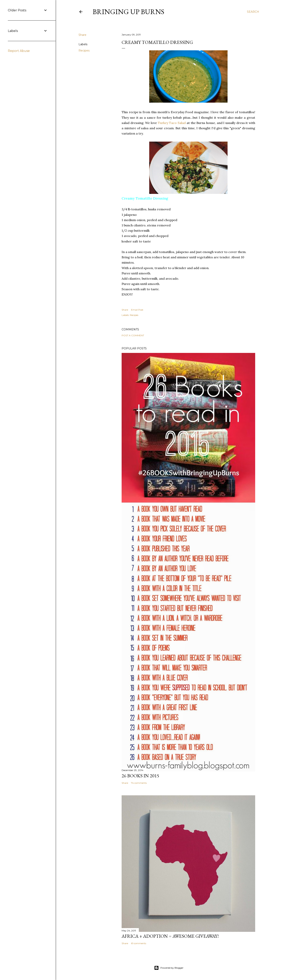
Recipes (84, 51)
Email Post (137, 310)
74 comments (139, 783)
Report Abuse (19, 51)
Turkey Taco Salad (172, 123)
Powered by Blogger (169, 968)
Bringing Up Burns (128, 12)
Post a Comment (133, 335)
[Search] (253, 12)
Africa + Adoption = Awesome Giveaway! (170, 936)
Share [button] (82, 35)
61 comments (139, 943)
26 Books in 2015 (140, 776)
